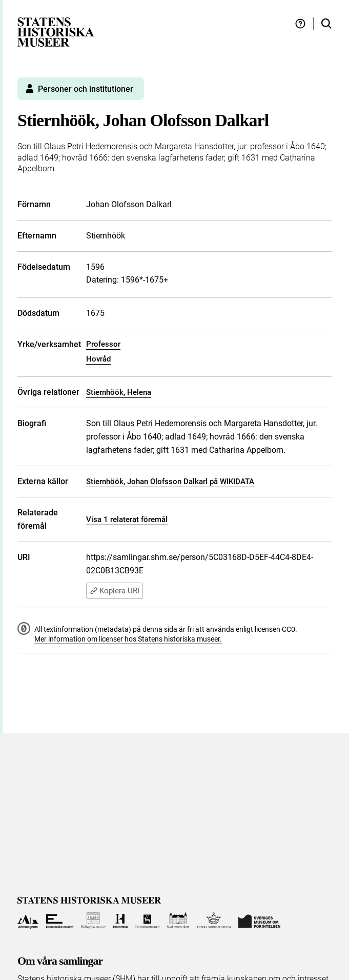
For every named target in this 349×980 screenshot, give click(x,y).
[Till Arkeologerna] (28, 920)
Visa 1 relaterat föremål (127, 519)
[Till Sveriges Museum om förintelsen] (259, 920)
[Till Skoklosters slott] (178, 920)
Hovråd (98, 359)
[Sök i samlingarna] (326, 24)
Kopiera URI (115, 591)
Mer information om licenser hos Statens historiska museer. (128, 639)
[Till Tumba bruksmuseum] (214, 920)
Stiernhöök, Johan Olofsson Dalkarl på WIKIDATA (170, 482)
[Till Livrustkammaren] (148, 920)
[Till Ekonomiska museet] (60, 920)
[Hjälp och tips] (300, 24)
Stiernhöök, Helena (119, 392)
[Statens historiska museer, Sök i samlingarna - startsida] (56, 32)
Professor (103, 344)
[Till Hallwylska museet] (94, 920)
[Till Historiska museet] (120, 920)
